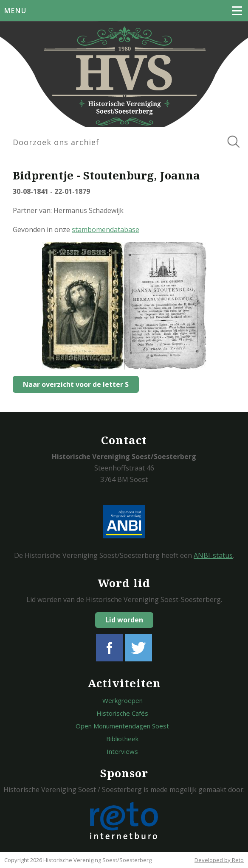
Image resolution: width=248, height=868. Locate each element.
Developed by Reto (219, 860)
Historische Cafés (122, 713)
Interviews (122, 751)
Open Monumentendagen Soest (122, 726)
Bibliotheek (122, 739)
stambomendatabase (106, 230)
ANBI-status (213, 555)
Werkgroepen (123, 700)
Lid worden (124, 620)
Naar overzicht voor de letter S (76, 384)
